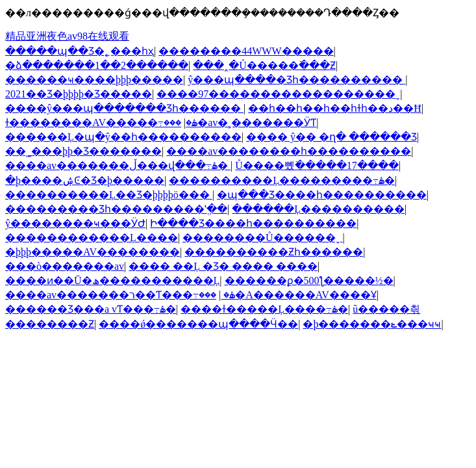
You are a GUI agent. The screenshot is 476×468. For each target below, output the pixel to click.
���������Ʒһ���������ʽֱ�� (116, 209)
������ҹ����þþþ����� (94, 80)
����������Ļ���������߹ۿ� (282, 180)
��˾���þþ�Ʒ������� (83, 151)
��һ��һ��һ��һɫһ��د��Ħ (335, 108)
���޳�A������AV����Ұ (288, 295)
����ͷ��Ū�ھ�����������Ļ (112, 280)
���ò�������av (65, 266)
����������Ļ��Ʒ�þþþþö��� (109, 195)
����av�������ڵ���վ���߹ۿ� (118, 165)
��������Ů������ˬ (263, 238)
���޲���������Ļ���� (92, 238)
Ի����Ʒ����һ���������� (253, 223)
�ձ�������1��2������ (97, 65)
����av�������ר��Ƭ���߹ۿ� (120, 295)
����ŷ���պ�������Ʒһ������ (124, 108)
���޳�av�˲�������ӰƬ (240, 123)
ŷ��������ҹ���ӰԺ (75, 223)
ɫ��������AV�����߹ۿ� (101, 123)
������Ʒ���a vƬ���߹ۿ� (91, 309)
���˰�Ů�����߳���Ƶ (264, 65)
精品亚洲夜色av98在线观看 (67, 36)
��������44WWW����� (246, 51)
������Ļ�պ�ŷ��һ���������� (123, 137)
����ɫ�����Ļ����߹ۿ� (264, 309)
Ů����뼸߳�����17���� (317, 165)
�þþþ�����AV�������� (93, 252)
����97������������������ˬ (278, 94)
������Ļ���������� (318, 209)
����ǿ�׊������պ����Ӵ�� (198, 324)
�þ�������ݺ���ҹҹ (372, 324)
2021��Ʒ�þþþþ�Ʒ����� (79, 94)
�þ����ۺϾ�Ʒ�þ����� (85, 180)
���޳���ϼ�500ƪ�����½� (309, 280)
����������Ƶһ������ (274, 252)
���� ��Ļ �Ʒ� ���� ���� (223, 266)
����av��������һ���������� (289, 151)
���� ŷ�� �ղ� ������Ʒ (332, 137)
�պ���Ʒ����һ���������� (322, 195)
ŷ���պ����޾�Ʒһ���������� (296, 80)
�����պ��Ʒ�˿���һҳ (80, 51)
